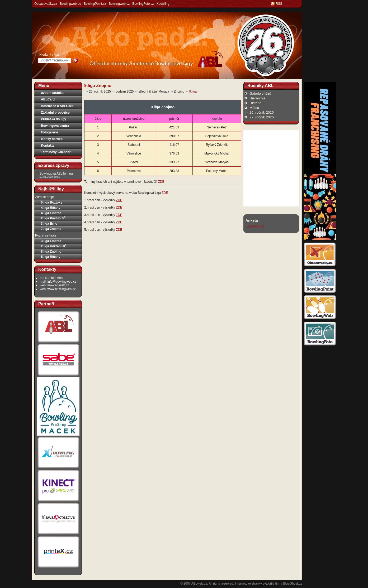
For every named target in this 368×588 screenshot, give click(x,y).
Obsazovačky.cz (46, 4)
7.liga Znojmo (51, 229)
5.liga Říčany (51, 257)
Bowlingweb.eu (70, 4)
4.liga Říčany (51, 208)
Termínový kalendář (56, 152)
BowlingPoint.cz (95, 4)
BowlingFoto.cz (143, 4)
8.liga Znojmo (51, 252)
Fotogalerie (49, 132)
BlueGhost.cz (293, 584)
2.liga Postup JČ (53, 218)
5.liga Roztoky (52, 203)
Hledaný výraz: (50, 55)
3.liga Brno (49, 224)
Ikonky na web (52, 139)
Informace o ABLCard (57, 106)
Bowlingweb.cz (119, 4)
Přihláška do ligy (53, 119)
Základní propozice (55, 113)
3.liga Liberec (51, 241)
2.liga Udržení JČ (54, 246)
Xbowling (163, 4)
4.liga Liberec (51, 213)
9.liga (193, 91)
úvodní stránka (52, 93)
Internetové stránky (248, 584)
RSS (279, 4)
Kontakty (48, 146)
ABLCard (48, 99)
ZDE (161, 182)
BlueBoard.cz (255, 226)
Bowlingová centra (55, 126)
